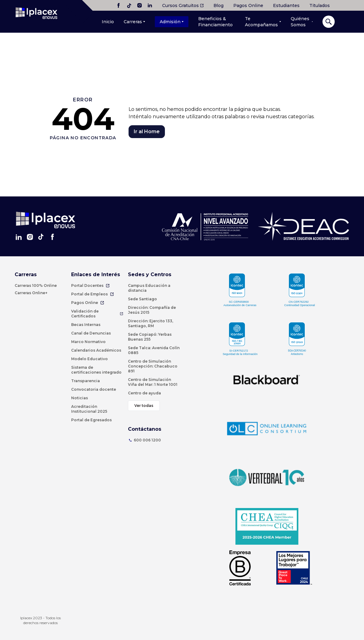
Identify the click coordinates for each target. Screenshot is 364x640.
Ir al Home (147, 132)
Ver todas (144, 406)
